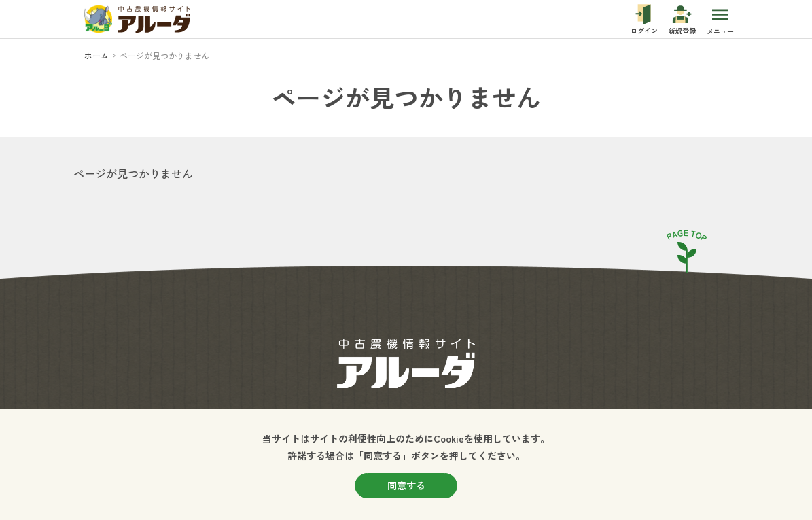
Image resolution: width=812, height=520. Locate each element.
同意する (406, 485)
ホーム (96, 55)
